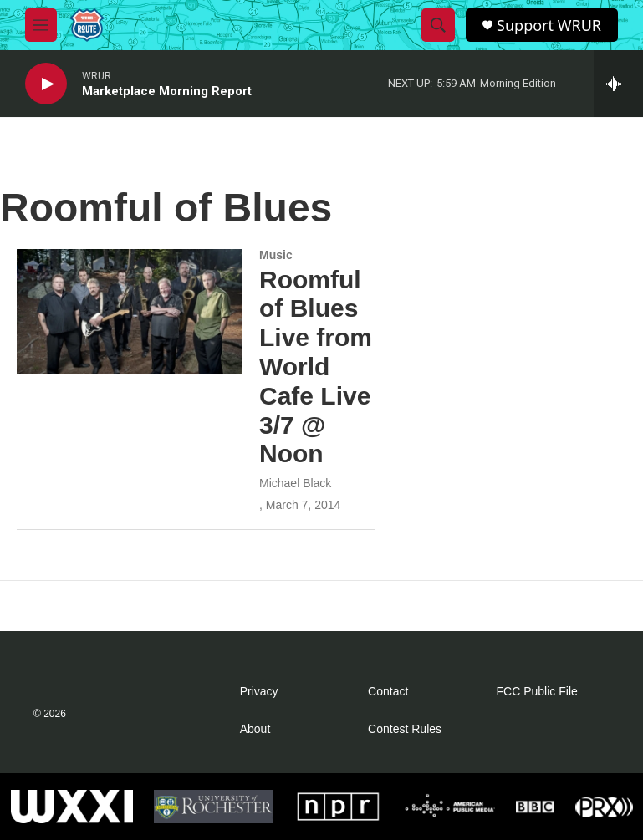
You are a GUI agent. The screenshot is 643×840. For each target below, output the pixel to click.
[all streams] (618, 84)
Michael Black (295, 483)
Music (276, 255)
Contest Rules (405, 729)
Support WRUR (549, 25)
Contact (388, 692)
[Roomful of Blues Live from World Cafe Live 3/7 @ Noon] (130, 312)
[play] (46, 84)
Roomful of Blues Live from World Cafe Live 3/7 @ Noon (316, 367)
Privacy (259, 692)
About (255, 729)
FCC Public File (537, 692)
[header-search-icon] (438, 25)
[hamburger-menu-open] (41, 25)
